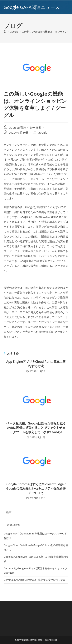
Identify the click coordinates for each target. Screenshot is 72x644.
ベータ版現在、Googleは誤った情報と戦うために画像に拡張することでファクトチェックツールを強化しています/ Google (36, 428)
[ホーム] (5, 32)
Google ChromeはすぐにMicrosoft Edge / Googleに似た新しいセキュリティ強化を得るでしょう (36, 488)
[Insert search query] (36, 512)
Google (43, 132)
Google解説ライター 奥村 (25, 127)
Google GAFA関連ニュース (32, 7)
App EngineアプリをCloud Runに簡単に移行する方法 (36, 364)
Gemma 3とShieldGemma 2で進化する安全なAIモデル (35, 580)
